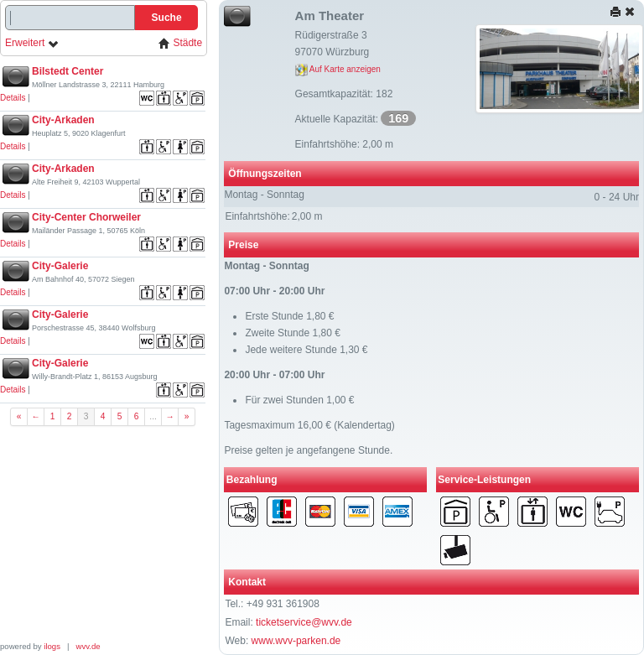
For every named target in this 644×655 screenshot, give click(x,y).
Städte (180, 43)
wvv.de (88, 646)
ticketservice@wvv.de (304, 622)
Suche (167, 18)
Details (13, 98)
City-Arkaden (63, 120)
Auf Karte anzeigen (338, 69)
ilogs (52, 646)
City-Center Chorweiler (86, 217)
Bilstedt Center (68, 71)
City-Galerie (60, 266)
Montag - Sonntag (264, 195)
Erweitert (32, 43)
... (153, 416)
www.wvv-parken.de (296, 641)
